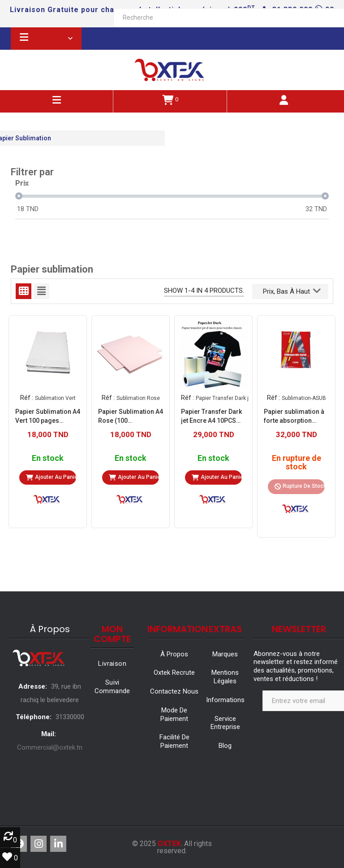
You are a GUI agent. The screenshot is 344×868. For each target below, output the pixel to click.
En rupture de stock (297, 463)
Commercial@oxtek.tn (50, 747)
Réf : (27, 398)
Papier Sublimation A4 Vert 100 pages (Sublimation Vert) (48, 417)
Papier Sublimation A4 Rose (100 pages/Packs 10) (131, 417)
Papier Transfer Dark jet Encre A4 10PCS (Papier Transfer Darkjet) (211, 417)
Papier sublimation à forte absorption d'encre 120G (294, 417)
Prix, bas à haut (292, 291)
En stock (48, 458)
